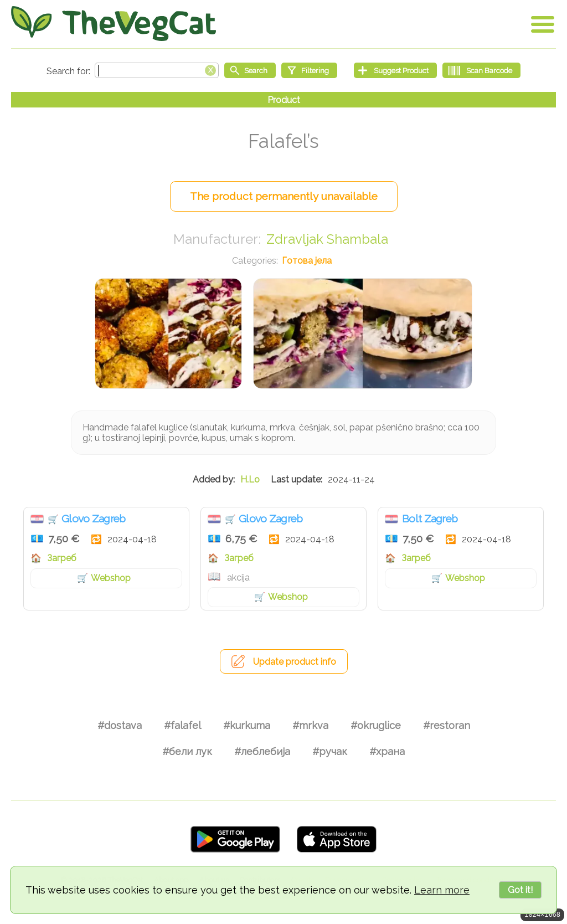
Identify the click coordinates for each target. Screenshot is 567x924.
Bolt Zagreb (430, 519)
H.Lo (250, 479)
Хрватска (37, 519)
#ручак (330, 751)
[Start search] (250, 70)
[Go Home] (114, 24)
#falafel (182, 725)
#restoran (447, 725)
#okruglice (376, 725)
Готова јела (307, 261)
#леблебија (262, 751)
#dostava (120, 725)
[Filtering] (309, 70)
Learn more (442, 890)
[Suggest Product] (395, 70)
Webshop (111, 578)
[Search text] (157, 70)
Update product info (295, 662)
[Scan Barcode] (481, 70)
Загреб (62, 558)
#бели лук (187, 751)
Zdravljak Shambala (327, 239)
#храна (387, 751)
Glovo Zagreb (94, 519)
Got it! (520, 890)
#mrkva (310, 725)
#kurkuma (247, 725)
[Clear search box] (210, 69)
